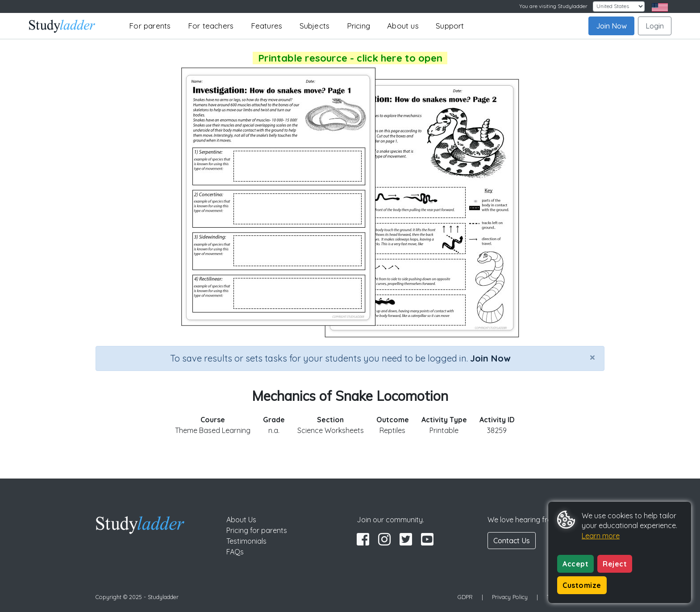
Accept (575, 564)
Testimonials (246, 541)
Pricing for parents (257, 530)
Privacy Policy (510, 597)
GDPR (465, 597)
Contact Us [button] (512, 541)
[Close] (592, 357)
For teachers (211, 26)
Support (450, 26)
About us (403, 26)
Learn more (601, 536)
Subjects (315, 26)
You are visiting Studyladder (553, 6)
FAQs (235, 552)
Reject (615, 564)
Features (267, 26)
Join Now (611, 26)
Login (655, 26)
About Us (241, 520)
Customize (582, 585)
